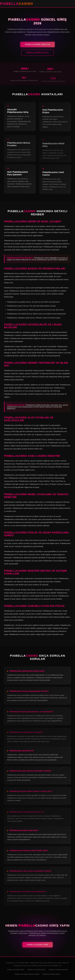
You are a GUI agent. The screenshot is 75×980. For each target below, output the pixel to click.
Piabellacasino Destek (58, 970)
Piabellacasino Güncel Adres (27, 974)
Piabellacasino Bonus (37, 970)
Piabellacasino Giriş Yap (37, 46)
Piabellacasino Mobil (51, 974)
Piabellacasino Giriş (37, 946)
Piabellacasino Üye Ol (37, 54)
